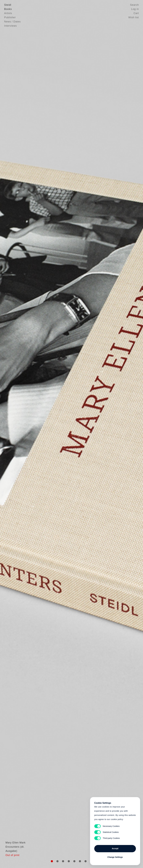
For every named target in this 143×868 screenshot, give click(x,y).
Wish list (134, 17)
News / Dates (12, 22)
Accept (115, 848)
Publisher (10, 17)
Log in (135, 9)
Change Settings (115, 857)
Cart (136, 13)
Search (134, 5)
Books (8, 9)
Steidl (8, 5)
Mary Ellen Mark (14, 849)
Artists (8, 13)
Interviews (10, 26)
